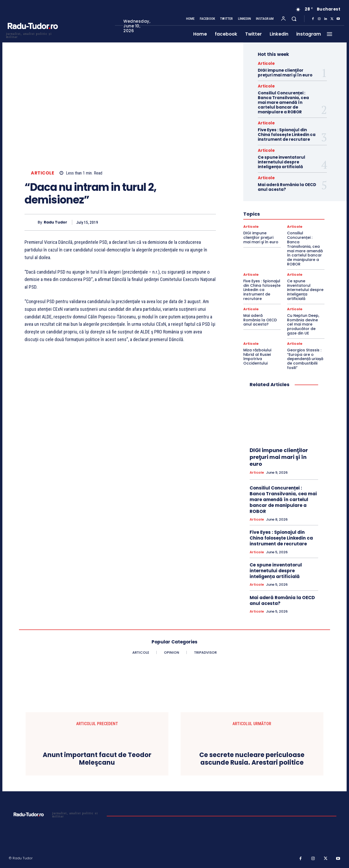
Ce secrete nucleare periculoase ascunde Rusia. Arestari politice (252, 759)
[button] (294, 19)
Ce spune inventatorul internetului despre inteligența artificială (282, 162)
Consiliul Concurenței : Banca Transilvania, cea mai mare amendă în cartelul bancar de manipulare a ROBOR (283, 102)
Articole (42, 173)
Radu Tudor (55, 222)
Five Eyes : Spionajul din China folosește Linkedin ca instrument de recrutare (287, 135)
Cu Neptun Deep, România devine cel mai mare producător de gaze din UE (303, 324)
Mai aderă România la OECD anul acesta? (287, 187)
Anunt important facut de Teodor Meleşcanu (97, 759)
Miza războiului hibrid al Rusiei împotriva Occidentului (257, 357)
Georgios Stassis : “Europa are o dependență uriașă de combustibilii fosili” (305, 359)
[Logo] (32, 35)
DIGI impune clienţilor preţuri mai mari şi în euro (285, 73)
